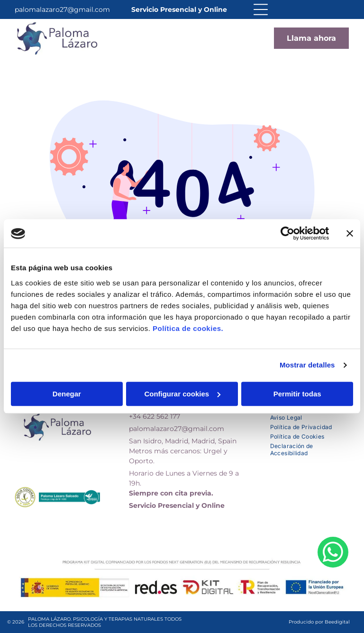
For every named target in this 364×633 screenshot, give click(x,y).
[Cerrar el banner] (350, 234)
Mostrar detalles (307, 365)
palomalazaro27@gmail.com (62, 9)
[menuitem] (310, 416)
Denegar (67, 394)
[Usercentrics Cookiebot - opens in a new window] (287, 234)
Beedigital (337, 622)
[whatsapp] (333, 602)
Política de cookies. (188, 328)
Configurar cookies (182, 394)
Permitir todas (297, 394)
